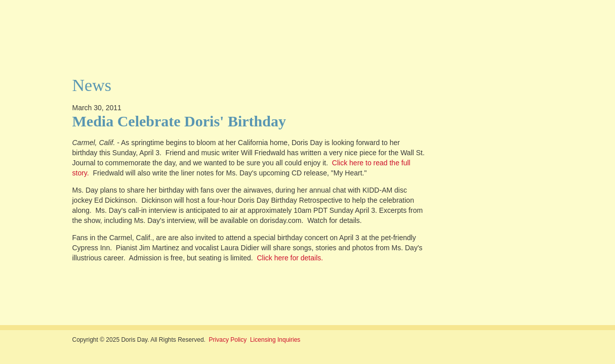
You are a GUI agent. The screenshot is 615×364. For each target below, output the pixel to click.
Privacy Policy (228, 340)
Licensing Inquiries (275, 340)
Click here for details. (290, 258)
